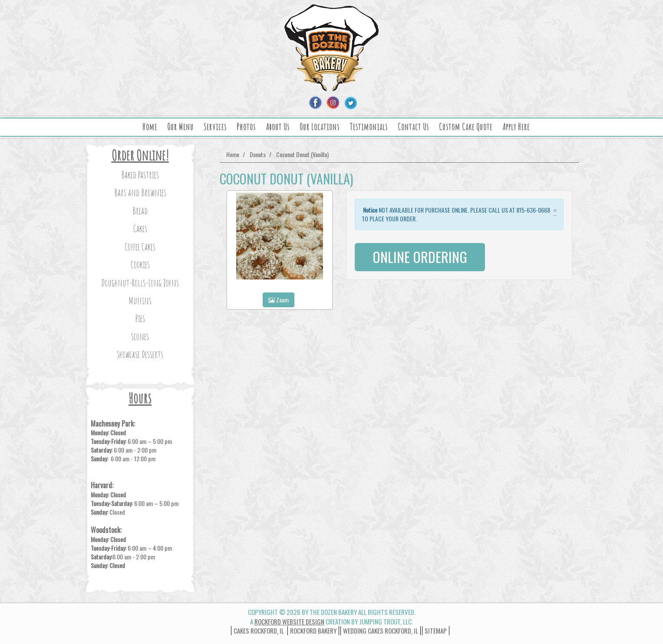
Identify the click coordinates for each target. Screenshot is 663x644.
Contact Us (413, 127)
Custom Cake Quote (466, 127)
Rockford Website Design (289, 621)
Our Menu (180, 127)
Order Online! (140, 155)
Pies (140, 318)
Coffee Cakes (140, 247)
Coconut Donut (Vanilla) (302, 154)
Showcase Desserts (140, 354)
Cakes (140, 228)
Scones (140, 337)
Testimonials (369, 127)
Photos (246, 127)
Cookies (140, 264)
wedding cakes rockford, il (381, 631)
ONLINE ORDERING (420, 257)
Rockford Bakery (313, 631)
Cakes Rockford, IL (259, 631)
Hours (140, 398)
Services (215, 127)
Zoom (279, 300)
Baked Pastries (140, 175)
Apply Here (516, 127)
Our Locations (320, 127)
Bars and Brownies (140, 192)
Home (150, 127)
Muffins (140, 301)
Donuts (258, 154)
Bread (140, 211)
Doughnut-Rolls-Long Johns (140, 283)
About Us (278, 127)
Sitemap (436, 631)
